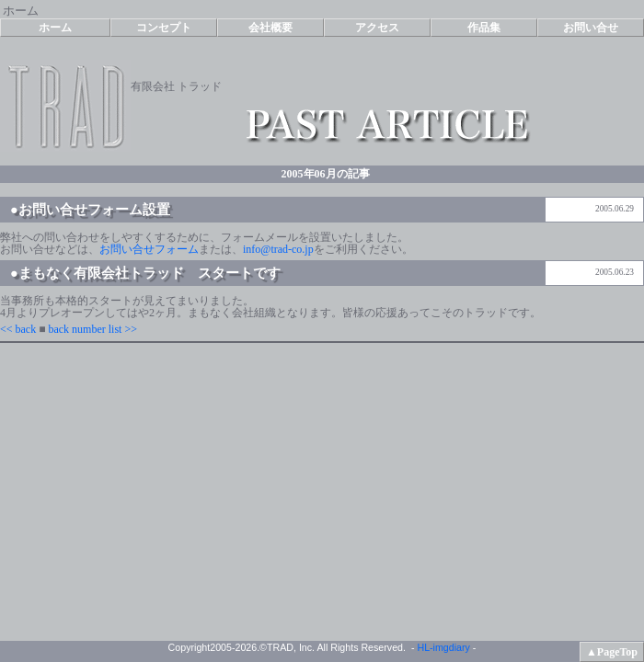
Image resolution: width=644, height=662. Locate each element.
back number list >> (92, 329)
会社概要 (270, 28)
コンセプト (164, 28)
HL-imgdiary (443, 647)
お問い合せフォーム (149, 249)
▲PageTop (612, 652)
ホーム (55, 28)
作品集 (484, 28)
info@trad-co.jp (278, 249)
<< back (18, 329)
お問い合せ (591, 28)
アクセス (377, 28)
